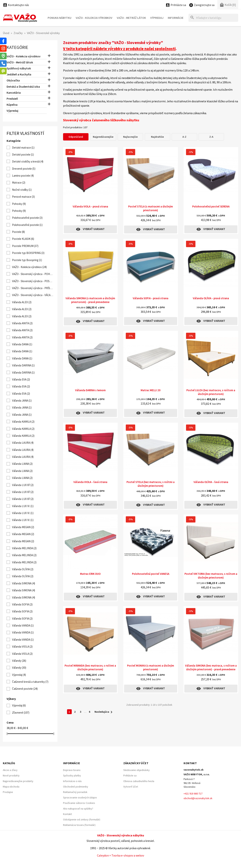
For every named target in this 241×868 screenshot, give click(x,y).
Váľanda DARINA (23, 365)
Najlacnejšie (130, 137)
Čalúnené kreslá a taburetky (30, 682)
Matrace (19, 183)
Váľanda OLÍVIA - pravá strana (211, 298)
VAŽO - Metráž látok (131, 18)
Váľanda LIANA (22, 464)
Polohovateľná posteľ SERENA (211, 206)
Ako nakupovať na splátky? (78, 809)
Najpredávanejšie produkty (18, 781)
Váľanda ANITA (22, 323)
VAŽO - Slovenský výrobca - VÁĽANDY (33, 295)
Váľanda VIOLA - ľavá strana (90, 482)
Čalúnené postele (25, 689)
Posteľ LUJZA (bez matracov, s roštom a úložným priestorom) (211, 392)
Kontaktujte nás (16, 5)
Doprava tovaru (72, 770)
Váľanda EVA (21, 379)
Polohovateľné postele (27, 218)
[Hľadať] (213, 18)
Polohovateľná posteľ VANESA (151, 574)
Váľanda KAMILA (23, 422)
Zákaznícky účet (136, 763)
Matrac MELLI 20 (151, 390)
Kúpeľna (12, 105)
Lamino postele (23, 176)
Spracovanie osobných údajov (80, 797)
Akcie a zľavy (10, 770)
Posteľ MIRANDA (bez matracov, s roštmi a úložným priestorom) (90, 667)
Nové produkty (11, 775)
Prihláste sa (130, 775)
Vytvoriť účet (131, 787)
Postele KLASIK (23, 239)
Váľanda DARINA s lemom (90, 390)
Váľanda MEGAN (23, 527)
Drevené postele (24, 169)
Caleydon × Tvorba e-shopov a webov (120, 855)
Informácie (176, 18)
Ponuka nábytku (59, 18)
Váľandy (19, 661)
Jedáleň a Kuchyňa (19, 74)
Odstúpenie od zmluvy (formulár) (82, 819)
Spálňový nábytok (19, 68)
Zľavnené (21, 713)
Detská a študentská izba (23, 87)
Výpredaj (157, 18)
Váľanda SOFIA (22, 604)
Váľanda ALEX (22, 302)
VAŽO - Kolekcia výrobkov (94, 18)
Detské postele (23, 155)
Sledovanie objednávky (137, 770)
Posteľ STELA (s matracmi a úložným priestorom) (151, 208)
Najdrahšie (157, 137)
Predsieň (12, 99)
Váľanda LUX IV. (23, 506)
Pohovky (19, 204)
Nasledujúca (104, 712)
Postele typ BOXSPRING (28, 253)
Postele (18, 232)
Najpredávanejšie (103, 137)
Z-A (211, 137)
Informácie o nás (72, 781)
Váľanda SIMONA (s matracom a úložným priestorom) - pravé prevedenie (90, 300)
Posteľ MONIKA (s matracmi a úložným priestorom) (151, 667)
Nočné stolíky (22, 190)
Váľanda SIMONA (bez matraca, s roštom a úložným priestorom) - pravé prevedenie (211, 667)
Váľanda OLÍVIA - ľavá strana (211, 482)
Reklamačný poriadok (75, 792)
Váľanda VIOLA (22, 647)
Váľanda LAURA (23, 443)
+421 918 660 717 (193, 794)
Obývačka (13, 80)
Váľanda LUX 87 (23, 485)
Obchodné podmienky (76, 787)
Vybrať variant (90, 229)
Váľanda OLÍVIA (23, 569)
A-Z (184, 137)
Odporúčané (76, 137)
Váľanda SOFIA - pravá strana (151, 298)
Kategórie (17, 47)
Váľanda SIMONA (24, 583)
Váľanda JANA (22, 401)
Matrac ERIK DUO (90, 574)
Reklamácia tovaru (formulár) (79, 825)
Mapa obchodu (11, 787)
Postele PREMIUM (25, 246)
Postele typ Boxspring (27, 260)
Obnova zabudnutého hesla (139, 781)
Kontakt (67, 814)
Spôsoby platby (72, 775)
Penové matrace (23, 197)
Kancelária (14, 93)
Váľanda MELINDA (24, 548)
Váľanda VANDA (23, 625)
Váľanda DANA (22, 344)
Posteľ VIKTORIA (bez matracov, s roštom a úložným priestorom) (211, 576)
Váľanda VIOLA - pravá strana (90, 206)
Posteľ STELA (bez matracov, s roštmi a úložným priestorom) (151, 484)
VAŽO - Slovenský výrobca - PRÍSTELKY (33, 288)
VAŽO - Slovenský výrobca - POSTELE (33, 281)
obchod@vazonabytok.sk (198, 798)
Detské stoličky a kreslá (28, 161)
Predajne (8, 792)
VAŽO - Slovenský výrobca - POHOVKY (33, 274)
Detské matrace (23, 148)
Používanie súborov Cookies (79, 803)
